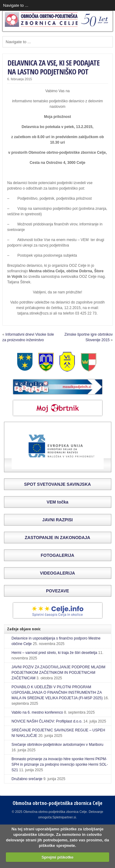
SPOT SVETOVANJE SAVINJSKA (58, 484)
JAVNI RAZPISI (57, 520)
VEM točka (57, 502)
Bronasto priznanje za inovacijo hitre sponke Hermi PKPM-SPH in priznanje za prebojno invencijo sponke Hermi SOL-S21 (60, 764)
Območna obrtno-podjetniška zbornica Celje (57, 803)
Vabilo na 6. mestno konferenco (37, 712)
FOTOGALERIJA (57, 555)
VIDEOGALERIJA (57, 573)
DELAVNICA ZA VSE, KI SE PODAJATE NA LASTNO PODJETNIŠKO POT (53, 67)
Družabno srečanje (27, 779)
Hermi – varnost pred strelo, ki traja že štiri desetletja (54, 653)
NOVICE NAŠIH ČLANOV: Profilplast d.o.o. (47, 721)
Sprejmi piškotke (57, 857)
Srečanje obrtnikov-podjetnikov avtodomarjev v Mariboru (57, 745)
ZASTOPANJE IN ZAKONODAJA (57, 538)
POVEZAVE (57, 591)
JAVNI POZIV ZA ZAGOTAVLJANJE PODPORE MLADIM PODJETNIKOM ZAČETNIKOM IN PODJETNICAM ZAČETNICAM (59, 673)
